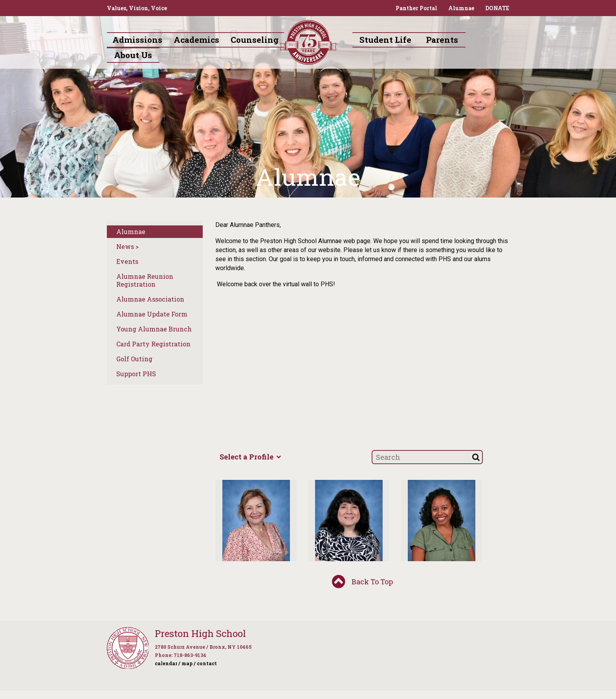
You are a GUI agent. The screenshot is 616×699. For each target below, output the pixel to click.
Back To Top (362, 583)
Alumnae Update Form (152, 314)
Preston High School (200, 633)
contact (207, 663)
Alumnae (461, 8)
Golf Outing (134, 359)
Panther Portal (416, 8)
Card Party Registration (153, 344)
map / (189, 663)
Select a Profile (250, 457)
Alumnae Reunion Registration (145, 280)
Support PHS (136, 374)
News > (127, 246)
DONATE (497, 8)
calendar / (168, 663)
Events (127, 261)
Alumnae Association (150, 299)
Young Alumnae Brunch (154, 329)
